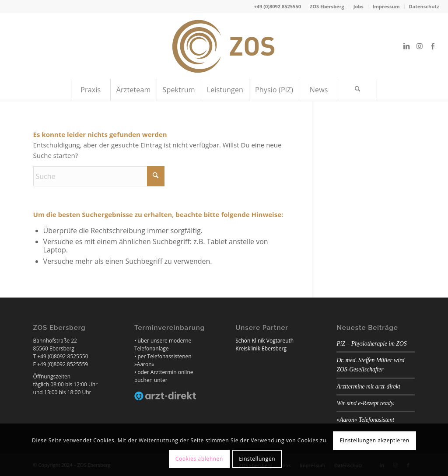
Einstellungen (257, 459)
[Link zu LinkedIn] (406, 46)
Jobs (359, 6)
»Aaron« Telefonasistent (365, 420)
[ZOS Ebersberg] (224, 46)
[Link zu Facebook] (433, 46)
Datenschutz (424, 6)
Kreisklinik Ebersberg (261, 348)
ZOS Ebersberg (327, 6)
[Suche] (357, 90)
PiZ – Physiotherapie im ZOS (371, 344)
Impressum (386, 6)
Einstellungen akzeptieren (375, 440)
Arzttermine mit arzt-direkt (368, 387)
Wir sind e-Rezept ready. (365, 403)
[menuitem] (327, 7)
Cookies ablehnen (199, 459)
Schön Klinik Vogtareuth (264, 341)
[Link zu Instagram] (420, 46)
